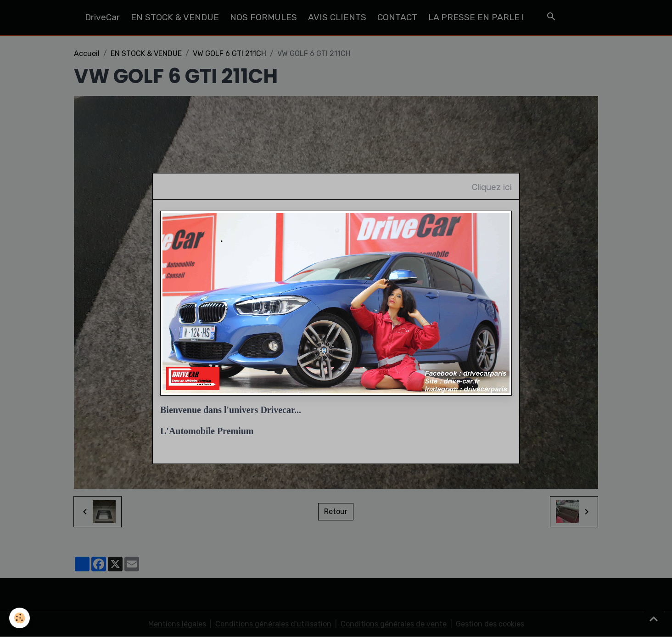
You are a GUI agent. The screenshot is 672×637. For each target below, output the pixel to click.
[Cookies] (20, 618)
